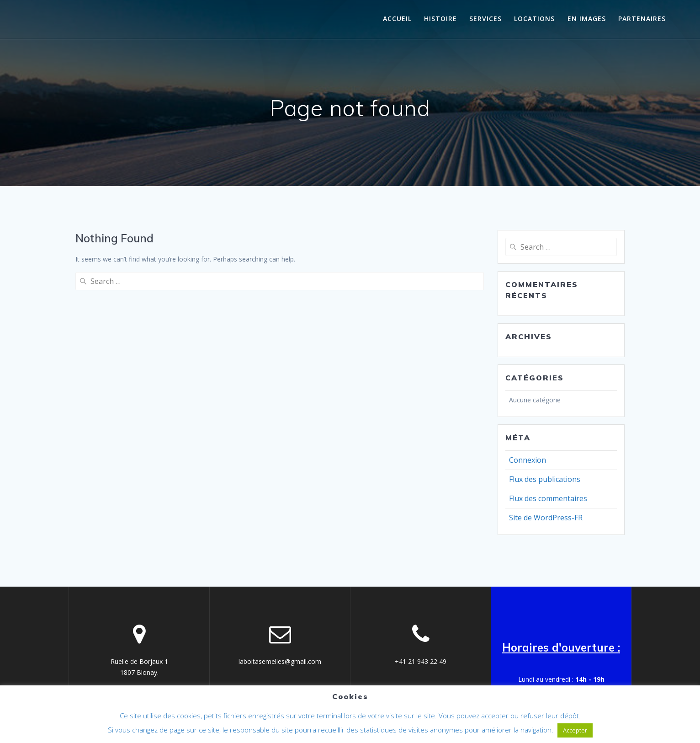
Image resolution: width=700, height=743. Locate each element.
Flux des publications (545, 479)
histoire (440, 19)
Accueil (397, 19)
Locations (534, 19)
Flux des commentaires (548, 498)
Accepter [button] (575, 730)
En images (587, 19)
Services (485, 19)
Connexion (528, 460)
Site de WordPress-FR (546, 518)
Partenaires (642, 19)
